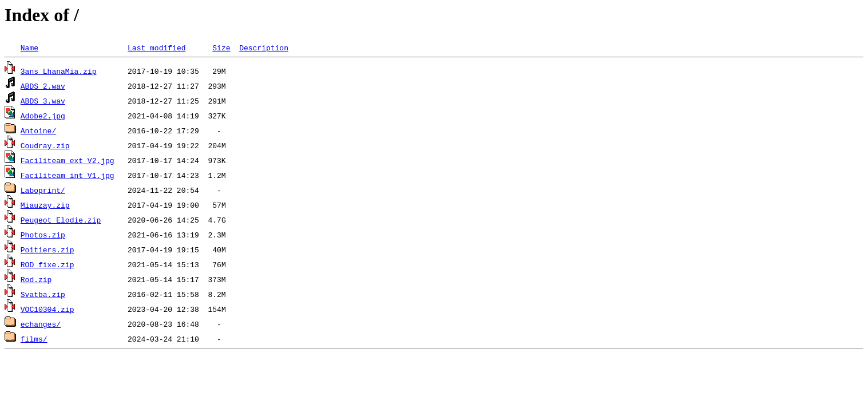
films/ (34, 339)
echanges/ (41, 324)
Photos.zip (43, 235)
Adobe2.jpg (43, 116)
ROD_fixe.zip (47, 264)
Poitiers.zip (47, 249)
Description (264, 47)
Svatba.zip (43, 294)
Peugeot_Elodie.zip (61, 220)
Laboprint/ (43, 190)
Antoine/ (38, 130)
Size (221, 47)
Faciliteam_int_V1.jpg (68, 175)
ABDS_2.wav (43, 86)
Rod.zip (36, 279)
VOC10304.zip (47, 309)
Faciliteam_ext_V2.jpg (68, 160)
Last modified (156, 47)
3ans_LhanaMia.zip (59, 71)
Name (29, 47)
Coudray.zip (45, 145)
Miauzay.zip (45, 205)
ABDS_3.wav (43, 101)
